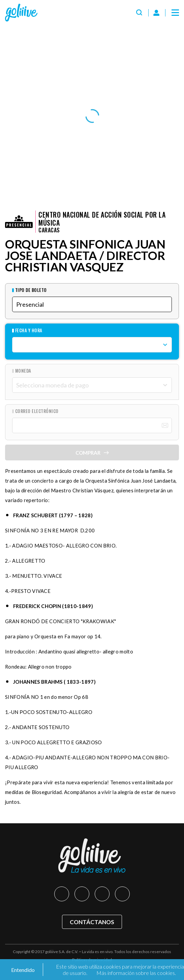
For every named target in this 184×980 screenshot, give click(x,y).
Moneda (23, 371)
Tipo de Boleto (31, 290)
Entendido (22, 970)
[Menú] (175, 13)
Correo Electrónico (37, 411)
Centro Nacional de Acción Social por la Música (102, 219)
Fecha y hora (29, 330)
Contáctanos (92, 922)
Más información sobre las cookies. (136, 973)
